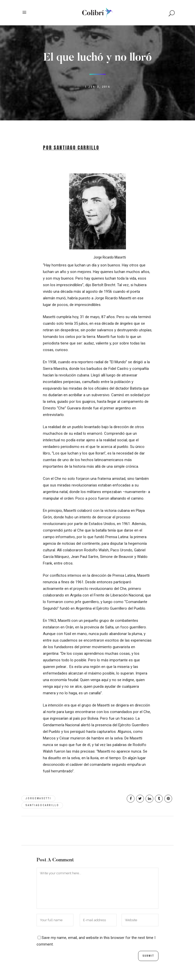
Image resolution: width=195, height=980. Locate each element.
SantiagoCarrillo (42, 805)
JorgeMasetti (38, 798)
